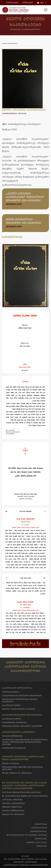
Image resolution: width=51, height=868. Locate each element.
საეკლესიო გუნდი (11, 705)
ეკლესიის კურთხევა (12, 800)
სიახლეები (41, 824)
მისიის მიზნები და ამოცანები (17, 773)
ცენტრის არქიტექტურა (13, 803)
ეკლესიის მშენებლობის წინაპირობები (21, 792)
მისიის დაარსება (11, 763)
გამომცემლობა (13, 44)
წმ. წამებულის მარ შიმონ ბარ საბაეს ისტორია (25, 796)
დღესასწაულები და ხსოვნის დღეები (27, 835)
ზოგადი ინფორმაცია (12, 736)
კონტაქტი (27, 3)
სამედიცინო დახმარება (14, 748)
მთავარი (4, 44)
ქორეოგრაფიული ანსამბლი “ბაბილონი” (22, 726)
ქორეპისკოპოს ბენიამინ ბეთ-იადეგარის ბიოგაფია (23, 768)
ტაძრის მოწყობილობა (13, 811)
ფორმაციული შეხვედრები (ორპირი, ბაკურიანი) (20, 700)
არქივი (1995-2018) (37, 842)
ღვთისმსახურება (11, 692)
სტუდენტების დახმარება (14, 723)
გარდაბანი (12, 3)
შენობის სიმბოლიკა (12, 807)
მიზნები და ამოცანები (13, 814)
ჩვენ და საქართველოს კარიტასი (19, 709)
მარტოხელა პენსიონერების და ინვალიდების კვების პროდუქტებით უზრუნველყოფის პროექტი (25, 742)
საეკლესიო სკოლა (11, 719)
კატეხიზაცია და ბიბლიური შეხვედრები (22, 696)
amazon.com (14, 204)
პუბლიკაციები (39, 828)
